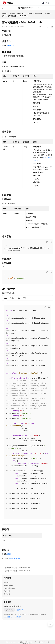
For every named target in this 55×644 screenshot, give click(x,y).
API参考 (30, 13)
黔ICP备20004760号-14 (32, 642)
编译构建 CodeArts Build (17, 13)
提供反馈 (20, 610)
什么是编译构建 (9, 588)
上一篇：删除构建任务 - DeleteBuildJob (16, 568)
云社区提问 (18, 617)
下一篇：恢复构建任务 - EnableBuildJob (16, 571)
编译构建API (39, 13)
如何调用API (11, 46)
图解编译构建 (9, 585)
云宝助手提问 (8, 617)
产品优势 (7, 591)
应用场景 (7, 594)
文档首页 (5, 13)
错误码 (9, 554)
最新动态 (7, 582)
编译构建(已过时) (15, 559)
